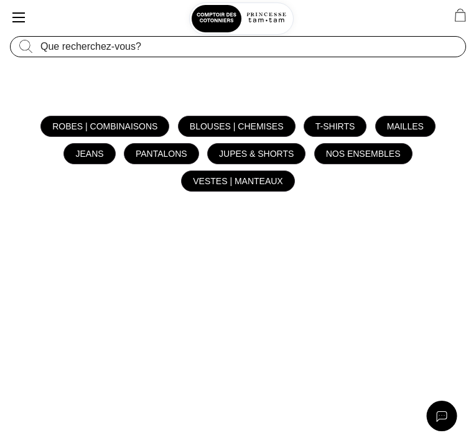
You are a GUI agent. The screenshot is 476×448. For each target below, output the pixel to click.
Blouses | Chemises (237, 126)
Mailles (405, 126)
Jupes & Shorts (256, 154)
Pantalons (161, 154)
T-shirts (335, 126)
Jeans (89, 154)
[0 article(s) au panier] (460, 15)
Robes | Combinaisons (105, 126)
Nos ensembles (363, 154)
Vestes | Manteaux (238, 181)
